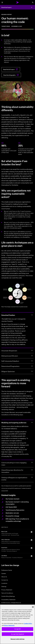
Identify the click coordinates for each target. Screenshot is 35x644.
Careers (4, 573)
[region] (17, 624)
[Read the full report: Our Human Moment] (11, 69)
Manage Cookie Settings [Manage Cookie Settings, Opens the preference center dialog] (17, 639)
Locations (4, 583)
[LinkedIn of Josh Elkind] (31, 556)
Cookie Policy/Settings (8, 596)
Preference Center (7, 570)
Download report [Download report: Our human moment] (6, 7)
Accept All (17, 629)
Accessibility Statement (8, 599)
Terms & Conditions (7, 593)
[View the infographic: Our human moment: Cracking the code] (11, 75)
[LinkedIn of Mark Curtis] (31, 532)
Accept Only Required (17, 634)
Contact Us (5, 580)
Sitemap (4, 586)
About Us (4, 577)
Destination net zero (12, 513)
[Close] (33, 607)
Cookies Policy (28, 624)
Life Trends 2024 (11, 507)
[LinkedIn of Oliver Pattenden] (31, 540)
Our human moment (12, 499)
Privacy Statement (7, 590)
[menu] (2, 2)
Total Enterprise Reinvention (15, 510)
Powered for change (12, 516)
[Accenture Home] (18, 2)
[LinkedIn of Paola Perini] (31, 548)
